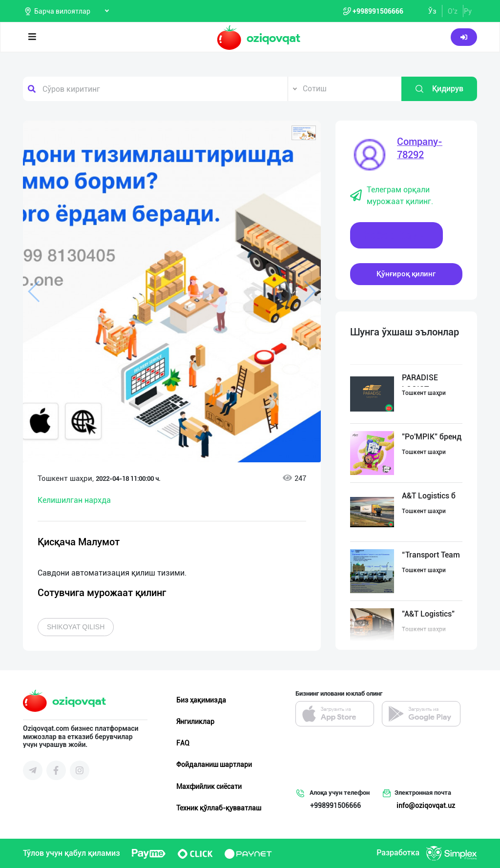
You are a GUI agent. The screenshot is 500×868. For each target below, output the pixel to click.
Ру (468, 11)
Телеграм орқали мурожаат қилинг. (392, 196)
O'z (453, 11)
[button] (304, 133)
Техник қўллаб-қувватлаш (219, 808)
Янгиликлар (195, 722)
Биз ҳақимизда (201, 700)
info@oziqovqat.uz (426, 806)
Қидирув (439, 89)
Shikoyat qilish (76, 627)
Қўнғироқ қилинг (406, 274)
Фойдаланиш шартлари (214, 765)
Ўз (432, 11)
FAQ (183, 743)
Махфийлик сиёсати (209, 786)
